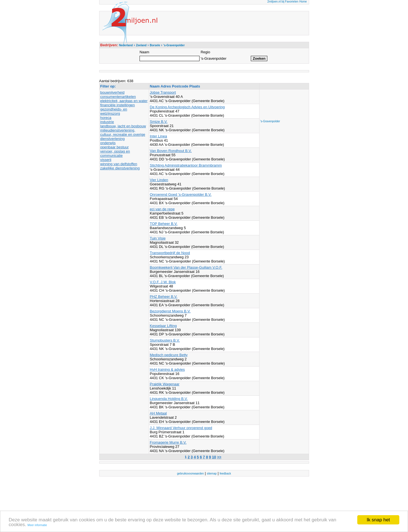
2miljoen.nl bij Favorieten (283, 2)
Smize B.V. (159, 122)
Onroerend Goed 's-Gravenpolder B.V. (181, 194)
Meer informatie (37, 525)
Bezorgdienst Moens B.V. (170, 311)
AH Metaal (158, 413)
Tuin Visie (158, 238)
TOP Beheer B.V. (164, 224)
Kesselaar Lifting (163, 326)
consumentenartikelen (118, 97)
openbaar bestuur (115, 147)
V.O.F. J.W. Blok (163, 282)
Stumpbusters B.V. (165, 340)
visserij (106, 160)
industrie (107, 122)
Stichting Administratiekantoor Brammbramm (186, 165)
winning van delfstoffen (119, 164)
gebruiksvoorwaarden (191, 474)
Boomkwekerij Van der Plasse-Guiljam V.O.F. (186, 267)
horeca (106, 118)
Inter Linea (158, 136)
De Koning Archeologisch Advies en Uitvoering (187, 107)
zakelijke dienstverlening (120, 168)
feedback (225, 474)
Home (303, 2)
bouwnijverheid (113, 92)
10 (214, 457)
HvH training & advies (167, 369)
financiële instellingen (118, 105)
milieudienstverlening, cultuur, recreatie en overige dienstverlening (123, 134)
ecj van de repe (162, 209)
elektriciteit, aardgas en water (124, 101)
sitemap (212, 474)
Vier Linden (159, 180)
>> (219, 457)
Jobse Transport (163, 92)
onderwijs (108, 143)
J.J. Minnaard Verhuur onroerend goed (181, 428)
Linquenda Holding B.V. (169, 399)
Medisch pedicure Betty (169, 355)
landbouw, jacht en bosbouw (123, 126)
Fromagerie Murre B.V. (168, 442)
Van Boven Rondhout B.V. (171, 151)
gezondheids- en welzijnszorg (114, 111)
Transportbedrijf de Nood (170, 253)
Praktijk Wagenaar (165, 384)
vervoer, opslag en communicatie (115, 153)
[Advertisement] (283, 103)
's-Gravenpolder (270, 121)
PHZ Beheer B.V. (164, 297)
